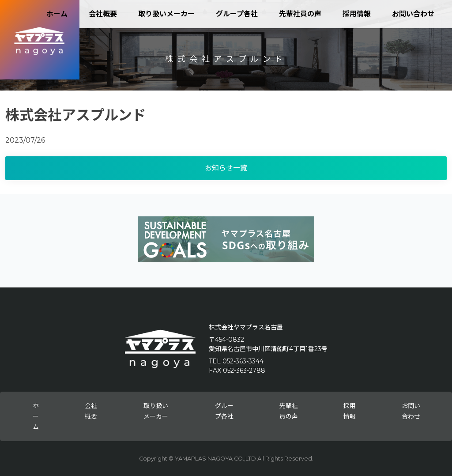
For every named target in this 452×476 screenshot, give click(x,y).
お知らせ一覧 (226, 168)
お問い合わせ (413, 14)
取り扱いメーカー (166, 14)
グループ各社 (237, 14)
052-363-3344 (243, 361)
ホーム (57, 14)
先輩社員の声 (300, 14)
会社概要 (103, 14)
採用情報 (357, 14)
